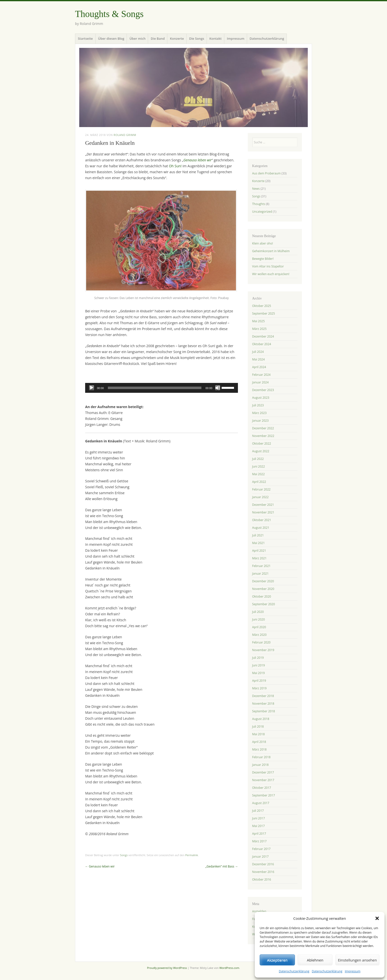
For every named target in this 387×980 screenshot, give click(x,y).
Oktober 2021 (262, 520)
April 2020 (259, 627)
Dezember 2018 (263, 696)
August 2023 (261, 398)
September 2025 (264, 313)
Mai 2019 (259, 673)
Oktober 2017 (262, 788)
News (256, 189)
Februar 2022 (261, 489)
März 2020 (260, 635)
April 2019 (259, 681)
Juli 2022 (258, 459)
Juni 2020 (259, 619)
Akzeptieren (277, 960)
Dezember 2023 (263, 390)
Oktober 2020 (262, 596)
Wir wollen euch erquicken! (271, 274)
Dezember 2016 (263, 864)
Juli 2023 (258, 405)
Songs (124, 855)
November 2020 (263, 589)
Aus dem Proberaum (267, 173)
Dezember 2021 (263, 505)
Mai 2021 (259, 543)
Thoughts (259, 204)
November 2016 (263, 872)
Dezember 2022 (263, 428)
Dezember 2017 (263, 772)
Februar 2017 (261, 849)
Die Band (158, 38)
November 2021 (263, 512)
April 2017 (259, 834)
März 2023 (260, 413)
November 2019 (263, 650)
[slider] (155, 388)
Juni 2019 (259, 665)
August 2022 (261, 451)
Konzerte (177, 38)
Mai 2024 (259, 359)
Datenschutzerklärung (294, 971)
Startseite (85, 38)
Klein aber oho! (263, 243)
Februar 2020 (261, 642)
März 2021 (260, 558)
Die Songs (197, 38)
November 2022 (263, 436)
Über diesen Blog (111, 38)
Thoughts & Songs (109, 14)
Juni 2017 (259, 818)
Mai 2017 (259, 826)
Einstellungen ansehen (357, 960)
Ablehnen (315, 960)
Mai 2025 (259, 321)
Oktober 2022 (262, 443)
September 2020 (264, 604)
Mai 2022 (259, 474)
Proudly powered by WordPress (167, 968)
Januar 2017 (261, 857)
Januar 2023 (261, 421)
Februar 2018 (261, 757)
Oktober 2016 (262, 879)
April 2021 (259, 551)
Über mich (138, 38)
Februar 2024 (261, 375)
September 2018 (264, 711)
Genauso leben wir (100, 866)
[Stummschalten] (218, 388)
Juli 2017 (258, 811)
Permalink (192, 855)
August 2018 (261, 719)
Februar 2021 (261, 566)
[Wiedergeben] (92, 388)
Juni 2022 (259, 466)
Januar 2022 (261, 497)
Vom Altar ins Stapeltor (268, 266)
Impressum (353, 971)
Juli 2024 (258, 352)
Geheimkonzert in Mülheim (271, 251)
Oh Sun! (175, 166)
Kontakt (215, 38)
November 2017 (263, 780)
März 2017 (260, 841)
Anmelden (259, 911)
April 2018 (259, 742)
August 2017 (261, 803)
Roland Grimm (125, 135)
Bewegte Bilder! (263, 259)
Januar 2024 (261, 382)
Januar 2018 (261, 765)
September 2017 (264, 795)
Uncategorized (262, 212)
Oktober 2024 (262, 344)
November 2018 (263, 704)
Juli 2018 (258, 726)
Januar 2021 (261, 574)
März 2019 (260, 688)
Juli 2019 (258, 658)
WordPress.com (229, 968)
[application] (162, 388)
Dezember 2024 (263, 336)
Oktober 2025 (262, 306)
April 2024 (259, 367)
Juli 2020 (258, 612)
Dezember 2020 (263, 581)
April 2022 (259, 482)
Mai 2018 (259, 734)
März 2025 (260, 329)
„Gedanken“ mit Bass (222, 866)
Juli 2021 (258, 535)
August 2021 (261, 528)
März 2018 (260, 749)
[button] (377, 918)
